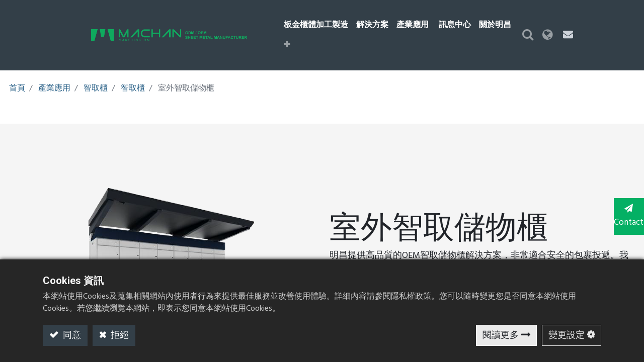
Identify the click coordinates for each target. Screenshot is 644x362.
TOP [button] (624, 256)
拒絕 (119, 336)
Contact (624, 215)
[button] (534, 27)
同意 (71, 336)
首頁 (17, 71)
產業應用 (54, 71)
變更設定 (567, 336)
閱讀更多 (501, 336)
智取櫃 (96, 71)
